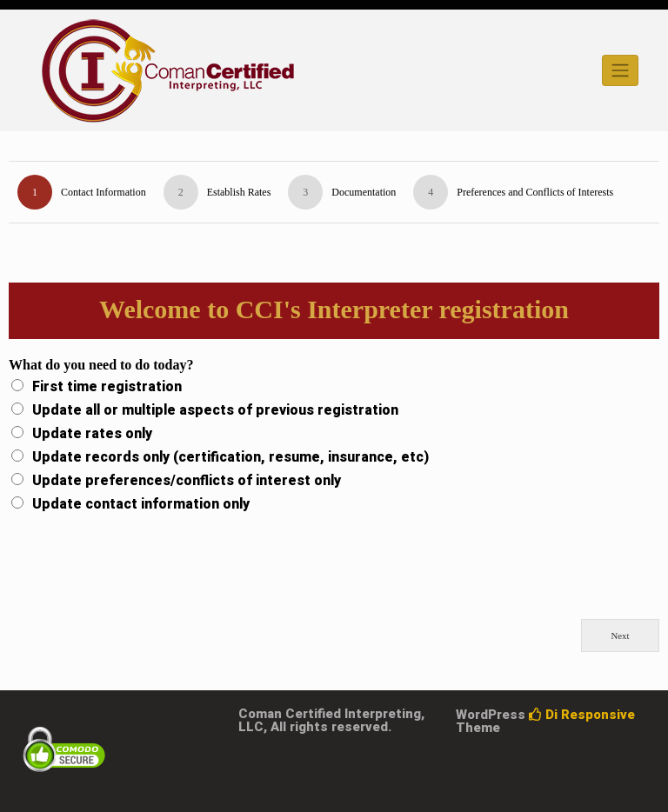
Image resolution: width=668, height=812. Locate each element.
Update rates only (92, 434)
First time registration (107, 387)
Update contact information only (141, 504)
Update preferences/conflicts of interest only (187, 481)
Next (621, 636)
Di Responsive (582, 715)
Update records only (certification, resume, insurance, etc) (230, 457)
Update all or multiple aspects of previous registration (215, 410)
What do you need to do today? (101, 365)
